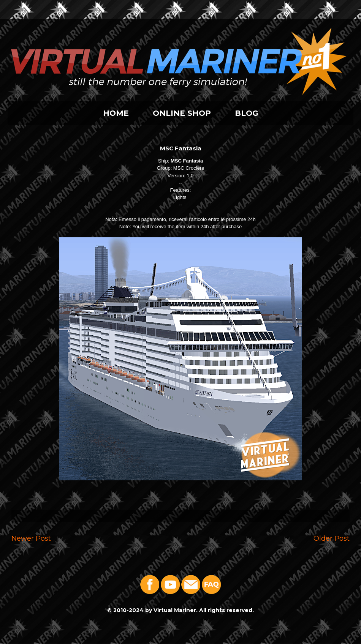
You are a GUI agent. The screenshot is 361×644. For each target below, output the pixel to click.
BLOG (247, 113)
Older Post (332, 538)
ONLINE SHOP (182, 113)
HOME (116, 113)
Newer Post (31, 538)
